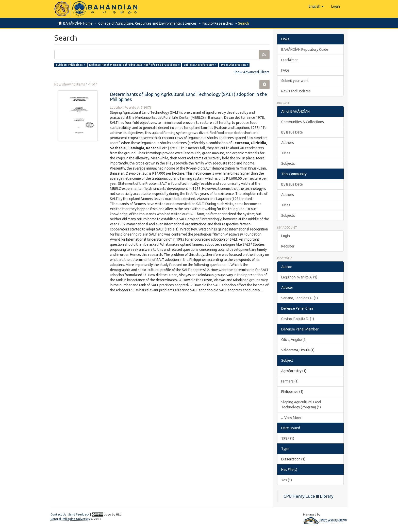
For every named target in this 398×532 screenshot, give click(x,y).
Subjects (288, 163)
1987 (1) (288, 438)
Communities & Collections (303, 122)
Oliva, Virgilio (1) (294, 340)
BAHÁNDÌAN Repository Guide (305, 49)
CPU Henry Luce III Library (309, 496)
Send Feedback (79, 514)
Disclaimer (289, 60)
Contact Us (58, 514)
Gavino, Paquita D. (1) (298, 319)
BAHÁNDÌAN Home (78, 23)
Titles (286, 153)
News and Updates (296, 91)
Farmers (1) (290, 381)
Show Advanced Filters (252, 72)
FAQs (285, 70)
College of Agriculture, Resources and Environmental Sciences (147, 23)
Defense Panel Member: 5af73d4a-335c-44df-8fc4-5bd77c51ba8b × (134, 65)
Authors (288, 143)
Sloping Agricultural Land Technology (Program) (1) (301, 405)
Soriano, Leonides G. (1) (300, 298)
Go (264, 55)
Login (286, 236)
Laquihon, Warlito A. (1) (299, 277)
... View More (291, 418)
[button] (316, 6)
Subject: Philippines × (70, 65)
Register (288, 246)
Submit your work (295, 81)
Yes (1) (287, 480)
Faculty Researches (216, 23)
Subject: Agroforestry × (200, 65)
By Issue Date (292, 132)
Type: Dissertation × (234, 65)
